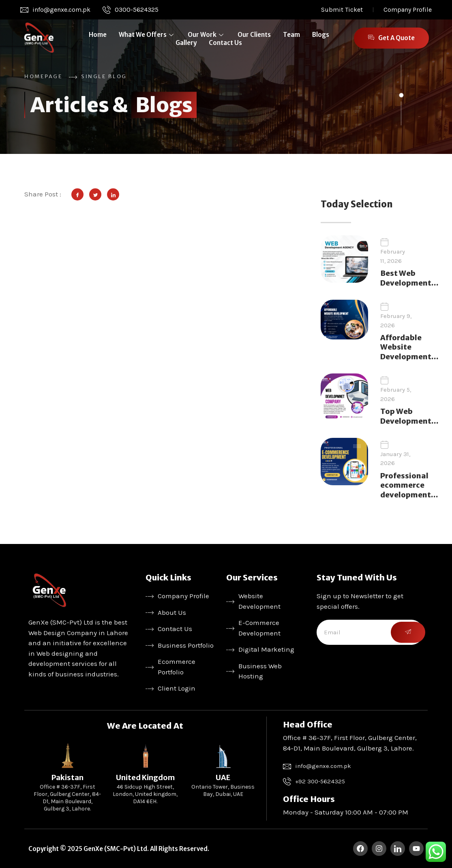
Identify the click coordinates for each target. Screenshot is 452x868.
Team (291, 35)
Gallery (186, 43)
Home (98, 35)
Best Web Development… (409, 278)
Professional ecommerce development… (409, 485)
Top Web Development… (409, 416)
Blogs (321, 35)
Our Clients (254, 35)
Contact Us (225, 43)
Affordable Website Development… (409, 347)
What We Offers (147, 35)
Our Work (207, 35)
